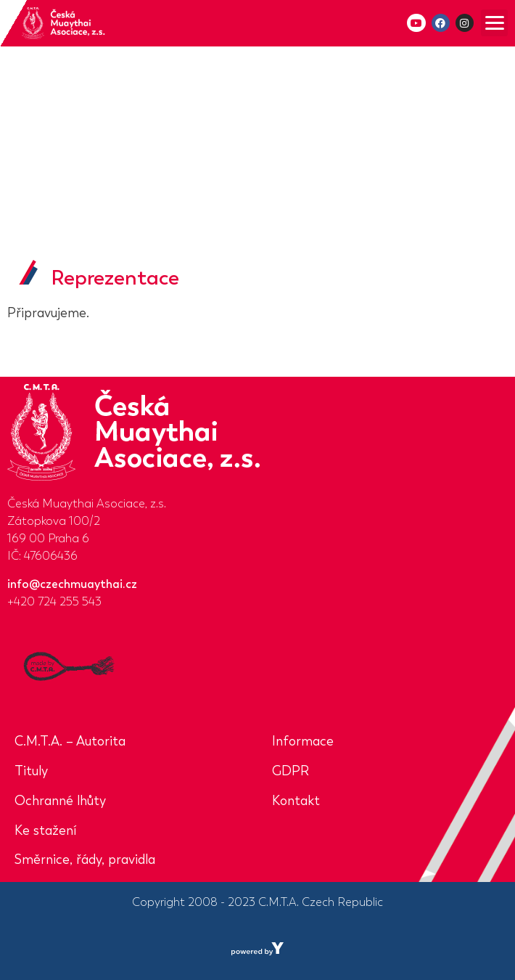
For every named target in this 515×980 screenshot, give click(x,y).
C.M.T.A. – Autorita (70, 741)
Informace (303, 741)
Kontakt (296, 801)
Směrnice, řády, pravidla (85, 859)
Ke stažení (45, 830)
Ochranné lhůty (60, 801)
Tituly (31, 771)
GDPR (291, 771)
